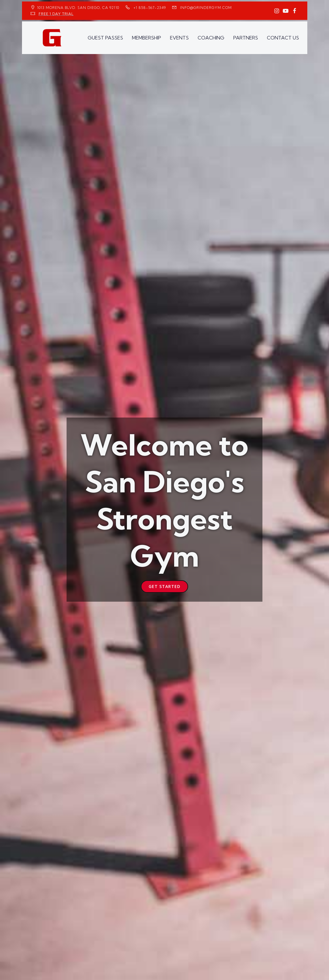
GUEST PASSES (105, 38)
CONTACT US (283, 38)
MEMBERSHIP (147, 38)
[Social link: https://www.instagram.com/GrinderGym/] (277, 11)
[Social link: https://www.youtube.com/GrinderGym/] (286, 11)
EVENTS (179, 38)
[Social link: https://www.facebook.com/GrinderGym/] (295, 11)
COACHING (211, 38)
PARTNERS (246, 38)
